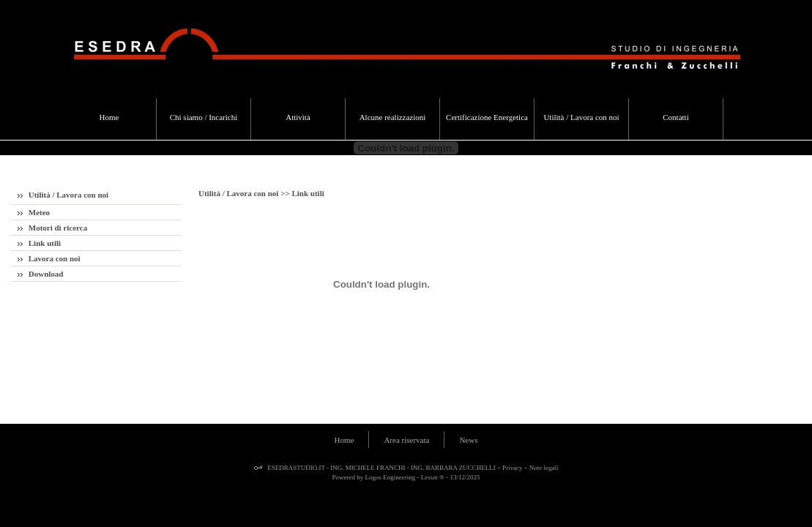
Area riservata (406, 440)
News (468, 440)
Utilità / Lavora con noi (63, 195)
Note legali (544, 468)
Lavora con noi (49, 258)
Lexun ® (433, 477)
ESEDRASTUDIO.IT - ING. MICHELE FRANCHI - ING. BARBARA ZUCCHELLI (381, 468)
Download (40, 274)
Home (344, 440)
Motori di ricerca (52, 228)
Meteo (34, 212)
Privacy (513, 468)
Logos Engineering (391, 477)
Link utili (39, 243)
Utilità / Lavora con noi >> (245, 193)
